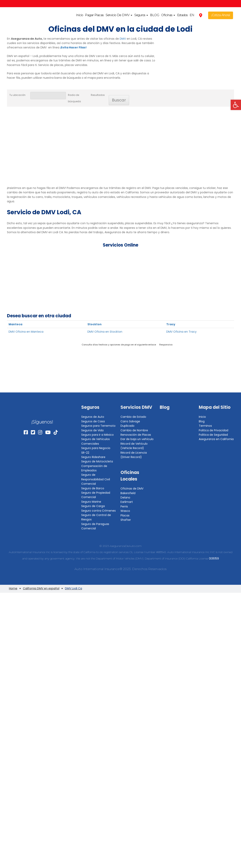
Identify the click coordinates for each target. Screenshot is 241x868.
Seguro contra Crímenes (98, 511)
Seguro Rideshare (93, 457)
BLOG (155, 15)
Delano (125, 497)
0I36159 (214, 558)
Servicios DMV (136, 407)
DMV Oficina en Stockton (105, 332)
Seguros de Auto (93, 417)
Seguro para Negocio (96, 448)
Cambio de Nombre (134, 430)
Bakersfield (128, 493)
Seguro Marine (91, 502)
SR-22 (85, 453)
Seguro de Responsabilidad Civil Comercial (96, 479)
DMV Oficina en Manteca (26, 332)
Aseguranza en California (216, 439)
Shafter (126, 520)
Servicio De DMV (119, 15)
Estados (182, 15)
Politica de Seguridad (213, 435)
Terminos (205, 426)
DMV (123, 39)
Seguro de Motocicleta (97, 461)
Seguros (141, 15)
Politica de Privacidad (214, 430)
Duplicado (127, 426)
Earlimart (127, 502)
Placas (125, 515)
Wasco (125, 511)
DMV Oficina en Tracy (181, 332)
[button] (236, 105)
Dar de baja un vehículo (137, 439)
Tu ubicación (17, 95)
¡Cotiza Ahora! (221, 15)
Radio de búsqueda (74, 98)
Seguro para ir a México (97, 435)
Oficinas (168, 15)
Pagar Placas (94, 15)
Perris (124, 506)
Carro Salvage (130, 421)
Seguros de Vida (92, 430)
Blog (165, 407)
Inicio (79, 15)
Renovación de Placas (136, 435)
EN (192, 15)
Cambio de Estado (133, 417)
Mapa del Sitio (215, 407)
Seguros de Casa (93, 421)
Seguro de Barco (93, 488)
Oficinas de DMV (132, 489)
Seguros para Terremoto (98, 426)
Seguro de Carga (93, 506)
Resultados (98, 95)
